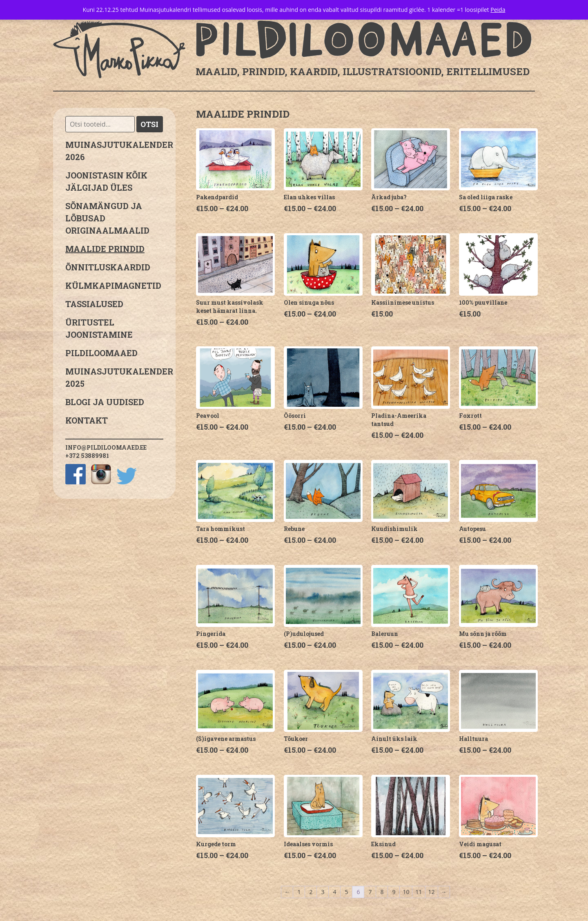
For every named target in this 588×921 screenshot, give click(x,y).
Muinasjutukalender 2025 (114, 377)
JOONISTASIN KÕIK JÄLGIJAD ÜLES (106, 181)
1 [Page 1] (299, 892)
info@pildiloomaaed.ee (106, 447)
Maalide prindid (105, 249)
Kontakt (87, 420)
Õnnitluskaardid (108, 267)
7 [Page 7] (370, 892)
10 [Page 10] (406, 892)
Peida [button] (498, 10)
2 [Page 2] (311, 892)
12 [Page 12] (432, 892)
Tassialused (94, 304)
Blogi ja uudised (105, 402)
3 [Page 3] (323, 892)
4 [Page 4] (334, 892)
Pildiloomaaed (101, 353)
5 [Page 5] (346, 892)
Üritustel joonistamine (99, 328)
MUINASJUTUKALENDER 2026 (114, 151)
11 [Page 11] (419, 892)
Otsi (149, 124)
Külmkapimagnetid (113, 285)
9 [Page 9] (394, 892)
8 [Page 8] (382, 892)
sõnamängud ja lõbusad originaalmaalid (107, 218)
